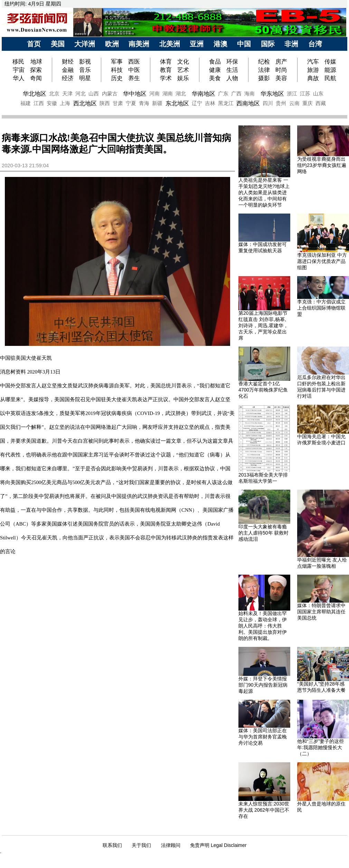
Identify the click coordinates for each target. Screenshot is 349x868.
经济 (68, 78)
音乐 (85, 70)
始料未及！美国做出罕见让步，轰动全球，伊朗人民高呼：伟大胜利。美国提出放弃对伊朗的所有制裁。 (263, 626)
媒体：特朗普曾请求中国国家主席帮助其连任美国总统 (321, 612)
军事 (117, 62)
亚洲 (197, 44)
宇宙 (19, 70)
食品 (215, 62)
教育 (166, 70)
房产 (281, 62)
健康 (215, 70)
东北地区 (177, 103)
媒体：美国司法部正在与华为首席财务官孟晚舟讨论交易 (263, 737)
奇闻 (36, 78)
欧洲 (112, 44)
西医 (134, 62)
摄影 (264, 78)
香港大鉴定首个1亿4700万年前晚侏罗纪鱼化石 (263, 390)
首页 (34, 44)
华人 (19, 78)
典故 (313, 78)
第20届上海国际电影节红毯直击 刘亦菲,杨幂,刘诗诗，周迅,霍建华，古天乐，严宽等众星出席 (263, 325)
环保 (232, 62)
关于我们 (141, 845)
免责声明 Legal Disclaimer (218, 845)
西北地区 (85, 103)
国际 (268, 44)
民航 (330, 78)
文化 (183, 62)
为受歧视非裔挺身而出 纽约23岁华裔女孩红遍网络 (322, 165)
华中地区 (135, 94)
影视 (85, 62)
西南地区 (248, 103)
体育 (166, 62)
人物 (232, 78)
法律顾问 (171, 845)
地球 (36, 62)
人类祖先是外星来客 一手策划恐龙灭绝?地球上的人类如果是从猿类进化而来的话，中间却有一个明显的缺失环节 (264, 192)
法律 (264, 70)
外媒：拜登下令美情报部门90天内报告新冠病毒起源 (263, 685)
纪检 (264, 62)
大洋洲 (85, 44)
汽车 (313, 62)
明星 (85, 78)
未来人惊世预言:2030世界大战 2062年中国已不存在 (264, 810)
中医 (134, 70)
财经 (68, 62)
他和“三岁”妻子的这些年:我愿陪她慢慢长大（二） (320, 747)
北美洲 (170, 44)
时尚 (281, 70)
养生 (134, 78)
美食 (215, 78)
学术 (166, 78)
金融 (68, 70)
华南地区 (204, 94)
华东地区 (272, 94)
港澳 (220, 44)
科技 (117, 70)
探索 (36, 70)
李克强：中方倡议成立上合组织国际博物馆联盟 (321, 308)
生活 (232, 70)
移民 (19, 62)
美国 (58, 44)
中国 (244, 44)
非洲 (291, 44)
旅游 (313, 70)
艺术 (183, 70)
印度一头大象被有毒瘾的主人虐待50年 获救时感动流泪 (263, 533)
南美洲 (139, 44)
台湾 (315, 44)
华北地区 (35, 94)
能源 (330, 70)
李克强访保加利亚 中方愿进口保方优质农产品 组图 (322, 261)
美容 (281, 78)
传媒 (330, 62)
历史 (117, 78)
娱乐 (183, 78)
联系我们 (112, 845)
